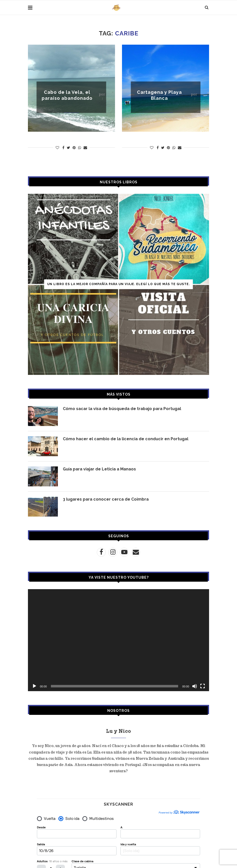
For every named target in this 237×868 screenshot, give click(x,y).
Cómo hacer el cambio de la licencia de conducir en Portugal (126, 439)
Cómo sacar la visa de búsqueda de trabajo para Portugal (122, 409)
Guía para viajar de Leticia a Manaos (99, 469)
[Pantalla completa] (203, 686)
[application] (118, 640)
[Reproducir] (34, 686)
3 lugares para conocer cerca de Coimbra (106, 499)
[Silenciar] (195, 686)
